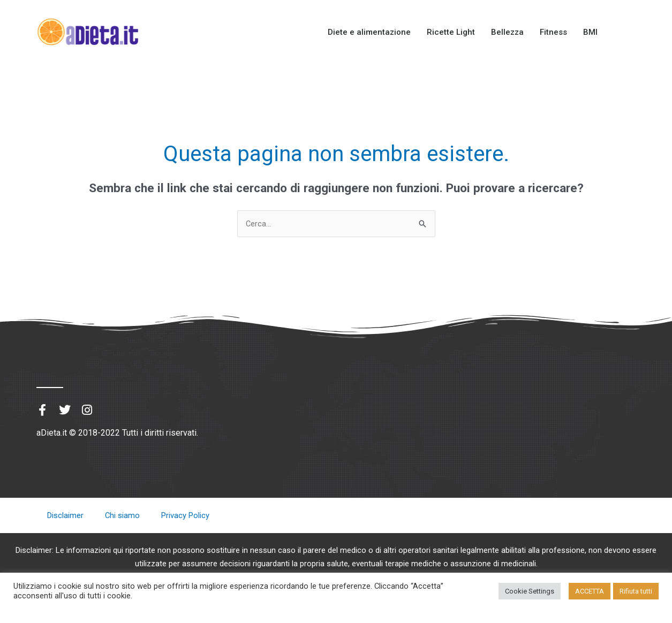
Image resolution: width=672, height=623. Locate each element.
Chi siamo (123, 516)
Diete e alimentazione (369, 32)
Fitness (553, 32)
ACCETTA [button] (590, 591)
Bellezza (507, 32)
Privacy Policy (186, 516)
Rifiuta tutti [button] (636, 591)
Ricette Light (451, 32)
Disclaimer (65, 516)
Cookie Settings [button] (530, 591)
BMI (590, 32)
